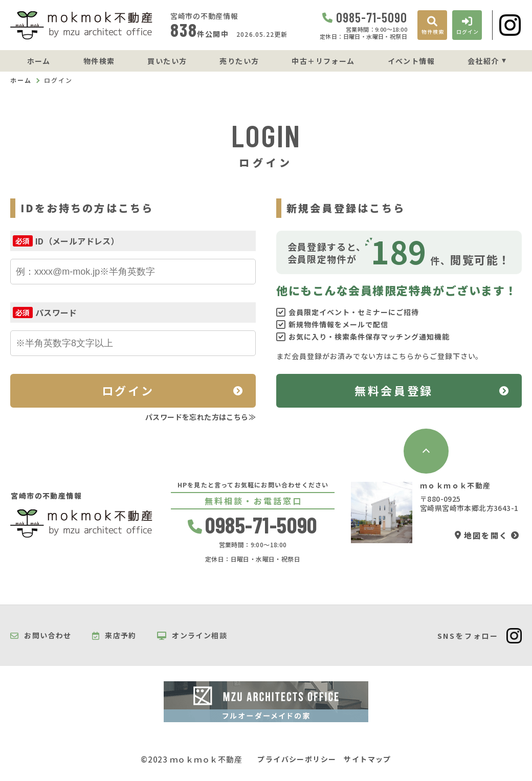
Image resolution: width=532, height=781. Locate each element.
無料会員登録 (394, 390)
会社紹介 (483, 61)
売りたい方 (239, 61)
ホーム (39, 61)
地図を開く (481, 535)
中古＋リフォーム (323, 61)
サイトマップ (367, 759)
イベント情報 (411, 61)
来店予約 (114, 636)
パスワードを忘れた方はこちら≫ (201, 417)
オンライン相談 (192, 636)
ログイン (128, 390)
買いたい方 (167, 61)
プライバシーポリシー (297, 759)
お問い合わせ (41, 636)
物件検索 (99, 61)
